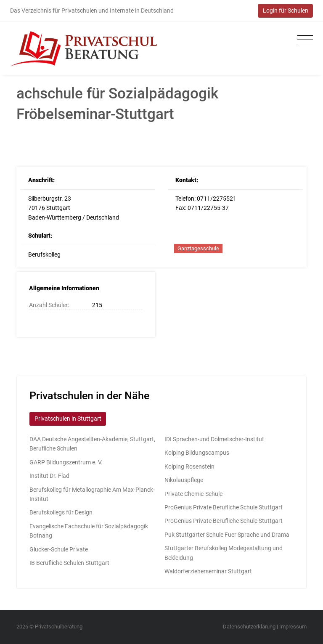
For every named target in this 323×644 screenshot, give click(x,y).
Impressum (293, 627)
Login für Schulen (286, 11)
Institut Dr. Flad (49, 476)
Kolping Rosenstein (189, 466)
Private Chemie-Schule (193, 494)
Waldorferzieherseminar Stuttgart (208, 571)
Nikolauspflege (184, 480)
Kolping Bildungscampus (197, 453)
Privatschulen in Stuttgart (68, 419)
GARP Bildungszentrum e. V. (66, 462)
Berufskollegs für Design (61, 512)
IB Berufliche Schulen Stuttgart (69, 563)
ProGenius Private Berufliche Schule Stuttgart (224, 507)
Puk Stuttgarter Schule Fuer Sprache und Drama (227, 535)
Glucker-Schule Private (59, 549)
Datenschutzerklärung (249, 627)
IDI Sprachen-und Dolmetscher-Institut (214, 439)
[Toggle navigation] (303, 40)
